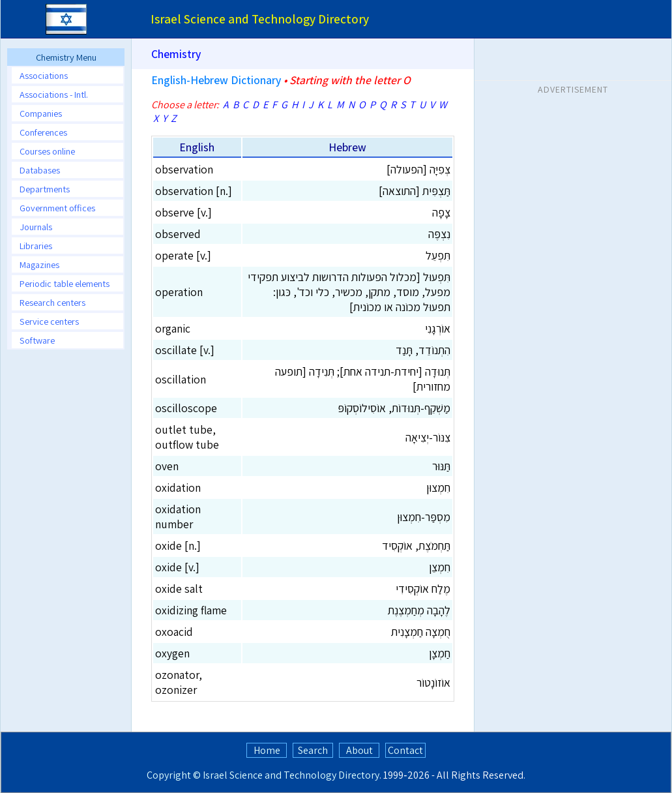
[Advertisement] (573, 182)
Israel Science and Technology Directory (291, 775)
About (359, 750)
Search (313, 750)
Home (267, 750)
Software (37, 340)
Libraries (36, 246)
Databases (40, 170)
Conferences (43, 132)
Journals (36, 227)
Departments (45, 189)
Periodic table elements (65, 283)
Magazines (39, 264)
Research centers (52, 302)
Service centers (49, 321)
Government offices (57, 208)
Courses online (47, 151)
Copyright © (174, 775)
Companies (41, 113)
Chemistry (176, 54)
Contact (405, 750)
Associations (44, 75)
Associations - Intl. (54, 94)
